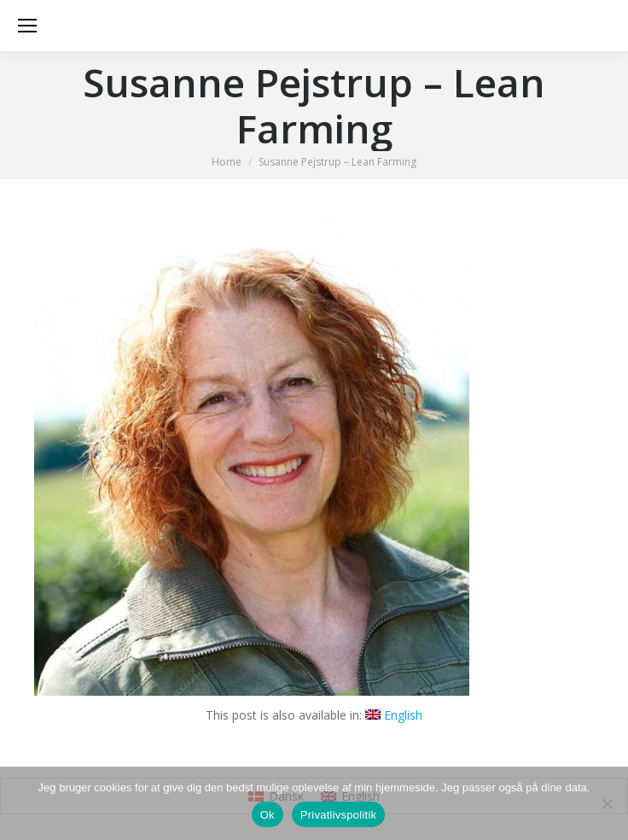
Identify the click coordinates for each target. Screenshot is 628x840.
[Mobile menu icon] (27, 26)
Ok (267, 815)
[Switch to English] (394, 715)
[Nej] (607, 803)
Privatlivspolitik (339, 815)
